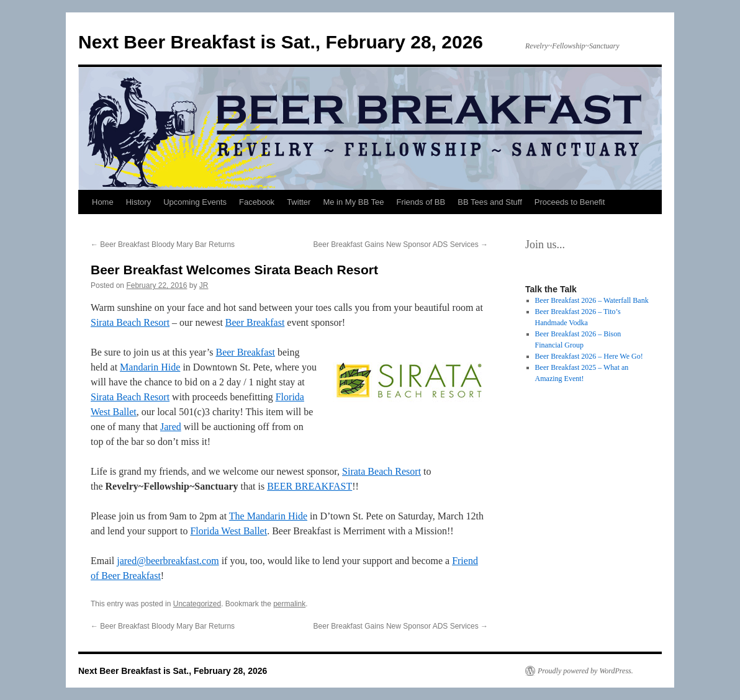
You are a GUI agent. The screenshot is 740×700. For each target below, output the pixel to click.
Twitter (299, 202)
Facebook (257, 202)
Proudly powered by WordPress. (585, 671)
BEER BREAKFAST (309, 486)
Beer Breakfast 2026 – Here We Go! (589, 356)
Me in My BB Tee (353, 202)
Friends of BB (421, 202)
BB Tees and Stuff (490, 202)
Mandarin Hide (150, 367)
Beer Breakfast (255, 322)
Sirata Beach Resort (130, 322)
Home (103, 202)
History (138, 202)
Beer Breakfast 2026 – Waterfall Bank (592, 300)
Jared (171, 427)
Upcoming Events (195, 202)
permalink (289, 604)
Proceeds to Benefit (570, 202)
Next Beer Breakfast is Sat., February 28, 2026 (281, 42)
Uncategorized (197, 604)
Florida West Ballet (228, 531)
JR (204, 285)
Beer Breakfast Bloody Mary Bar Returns (163, 245)
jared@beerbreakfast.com (168, 561)
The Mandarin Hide (268, 516)
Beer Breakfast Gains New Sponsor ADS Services (401, 245)
